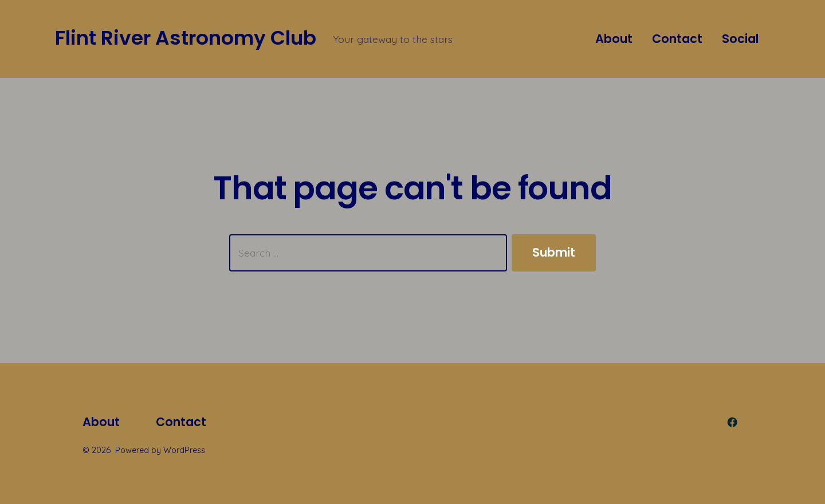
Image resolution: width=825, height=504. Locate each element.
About (614, 39)
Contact (677, 39)
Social (740, 39)
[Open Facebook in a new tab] (732, 422)
